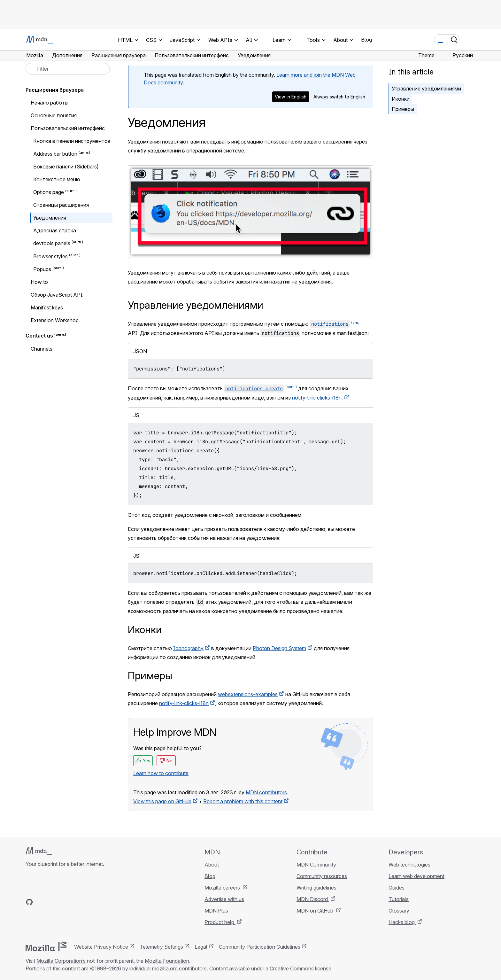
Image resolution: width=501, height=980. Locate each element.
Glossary (399, 911)
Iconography (188, 648)
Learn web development (416, 876)
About (212, 865)
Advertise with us (224, 899)
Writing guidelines (316, 888)
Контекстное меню (57, 179)
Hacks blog (402, 922)
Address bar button (55, 154)
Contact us (39, 336)
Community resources (322, 876)
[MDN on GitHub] (29, 902)
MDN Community (316, 865)
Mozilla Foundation (167, 961)
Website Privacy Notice (101, 947)
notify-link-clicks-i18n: (317, 398)
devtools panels (52, 244)
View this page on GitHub (162, 801)
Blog (366, 40)
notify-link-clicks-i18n (184, 703)
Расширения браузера (55, 90)
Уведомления (50, 218)
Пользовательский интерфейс (68, 128)
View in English (291, 97)
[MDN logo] (39, 851)
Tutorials (399, 899)
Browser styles (50, 256)
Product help (220, 922)
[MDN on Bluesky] (41, 902)
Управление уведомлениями (426, 89)
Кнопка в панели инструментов (72, 141)
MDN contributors (266, 792)
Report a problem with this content (243, 801)
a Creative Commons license (298, 968)
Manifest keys (47, 307)
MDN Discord (313, 899)
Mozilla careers (223, 888)
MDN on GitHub (316, 911)
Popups (42, 269)
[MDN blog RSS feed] (75, 902)
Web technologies (409, 865)
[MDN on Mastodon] (64, 902)
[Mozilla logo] (46, 946)
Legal (201, 947)
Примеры (403, 109)
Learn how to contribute (161, 773)
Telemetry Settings (161, 947)
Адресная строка (55, 230)
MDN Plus (216, 911)
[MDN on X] (52, 902)
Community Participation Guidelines (260, 947)
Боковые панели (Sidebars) (66, 167)
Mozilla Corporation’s (61, 961)
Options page (49, 192)
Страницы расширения (61, 205)
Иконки (401, 99)
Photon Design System (279, 648)
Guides (397, 888)
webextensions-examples (248, 694)
